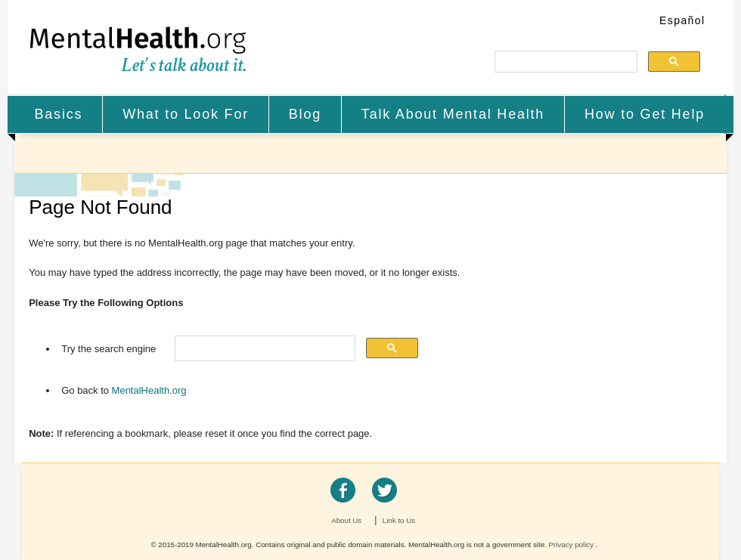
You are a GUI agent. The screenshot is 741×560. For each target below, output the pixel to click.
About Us (346, 520)
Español (682, 20)
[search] (564, 62)
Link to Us (399, 520)
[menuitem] (59, 114)
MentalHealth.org (138, 49)
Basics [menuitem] (58, 114)
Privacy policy (572, 545)
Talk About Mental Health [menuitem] (453, 114)
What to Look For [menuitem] (186, 114)
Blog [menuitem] (305, 114)
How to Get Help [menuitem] (645, 114)
